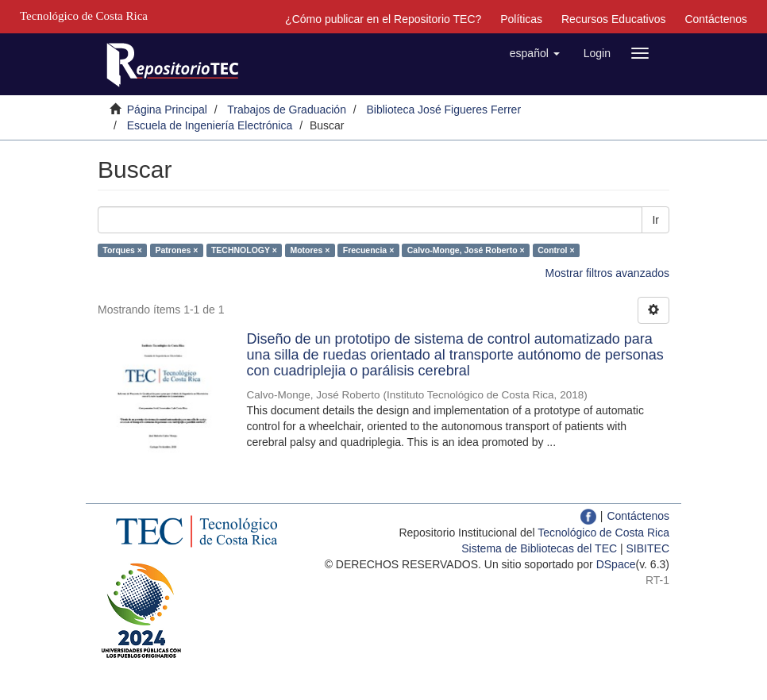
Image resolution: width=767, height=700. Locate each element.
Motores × (310, 250)
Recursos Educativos (614, 19)
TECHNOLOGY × (244, 250)
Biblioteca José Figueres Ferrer (444, 110)
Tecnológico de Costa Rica (603, 533)
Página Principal (167, 110)
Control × (556, 250)
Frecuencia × (369, 250)
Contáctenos (716, 19)
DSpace (616, 564)
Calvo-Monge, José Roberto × (466, 250)
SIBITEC (648, 548)
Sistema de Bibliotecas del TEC (539, 548)
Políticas (521, 19)
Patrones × (176, 250)
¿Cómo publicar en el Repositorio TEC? (383, 19)
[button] (535, 53)
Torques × (122, 250)
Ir (655, 220)
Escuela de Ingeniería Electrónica (210, 125)
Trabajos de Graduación (287, 110)
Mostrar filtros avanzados (607, 273)
